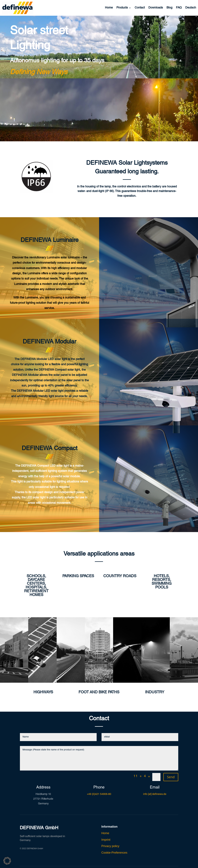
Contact (140, 8)
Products (122, 8)
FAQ (179, 8)
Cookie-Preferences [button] (114, 853)
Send (171, 777)
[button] (7, 861)
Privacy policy (110, 846)
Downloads (156, 8)
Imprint (106, 840)
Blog (169, 8)
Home (109, 8)
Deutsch (191, 8)
